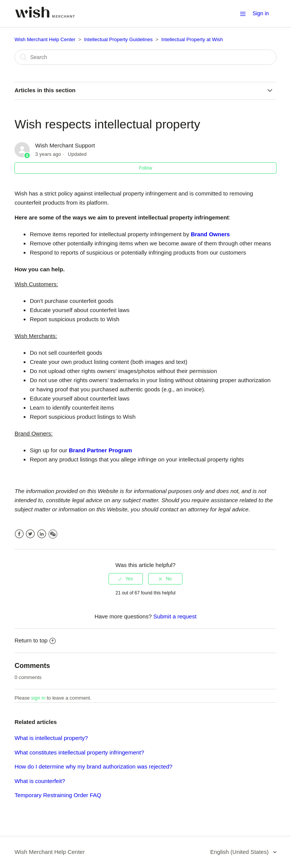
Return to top (35, 640)
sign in (38, 698)
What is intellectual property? (51, 738)
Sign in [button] (261, 13)
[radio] (126, 579)
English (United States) (240, 852)
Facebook (19, 534)
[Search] (145, 57)
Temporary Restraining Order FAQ (58, 795)
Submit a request (175, 616)
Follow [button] (146, 168)
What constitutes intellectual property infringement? (79, 752)
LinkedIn (42, 534)
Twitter (30, 534)
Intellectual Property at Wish (192, 39)
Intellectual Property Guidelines (118, 39)
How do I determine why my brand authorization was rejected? (93, 766)
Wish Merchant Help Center (45, 39)
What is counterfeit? (40, 781)
